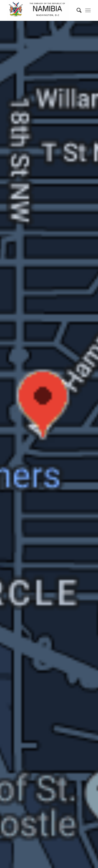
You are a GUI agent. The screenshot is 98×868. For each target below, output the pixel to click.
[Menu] (88, 10)
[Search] (76, 10)
